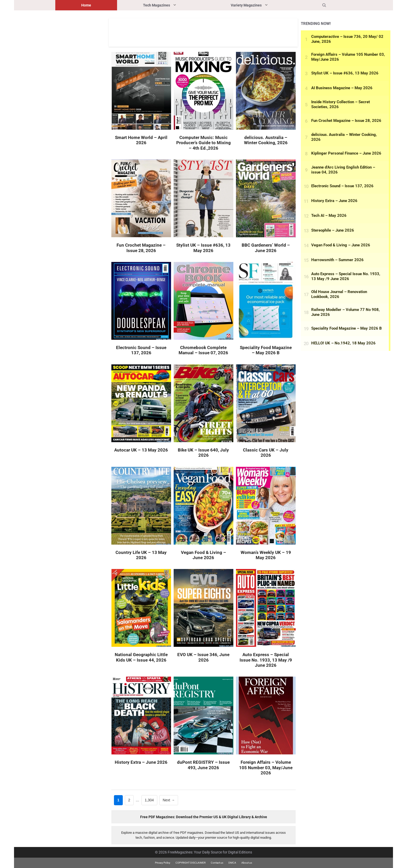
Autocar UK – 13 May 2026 (141, 450)
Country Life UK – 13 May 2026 (141, 555)
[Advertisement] (203, 32)
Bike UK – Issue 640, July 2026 (203, 453)
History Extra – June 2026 (141, 762)
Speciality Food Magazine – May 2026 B (266, 350)
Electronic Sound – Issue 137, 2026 (141, 350)
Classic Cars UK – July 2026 (266, 453)
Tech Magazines (174, 5)
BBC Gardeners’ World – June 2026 (266, 248)
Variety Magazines (264, 5)
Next (169, 800)
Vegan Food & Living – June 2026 (203, 555)
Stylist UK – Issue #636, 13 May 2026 (203, 248)
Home (86, 5)
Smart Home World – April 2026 (141, 140)
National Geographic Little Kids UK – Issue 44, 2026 (141, 657)
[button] (324, 5)
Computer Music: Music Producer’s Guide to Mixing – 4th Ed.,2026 (203, 143)
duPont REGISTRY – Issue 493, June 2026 (203, 765)
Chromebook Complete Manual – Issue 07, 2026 (203, 350)
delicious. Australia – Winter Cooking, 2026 (266, 140)
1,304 (149, 800)
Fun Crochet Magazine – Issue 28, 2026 (141, 248)
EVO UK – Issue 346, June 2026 (203, 657)
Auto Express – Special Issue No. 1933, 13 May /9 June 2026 (266, 660)
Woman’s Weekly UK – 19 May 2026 (266, 555)
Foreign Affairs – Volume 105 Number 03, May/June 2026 (266, 768)
